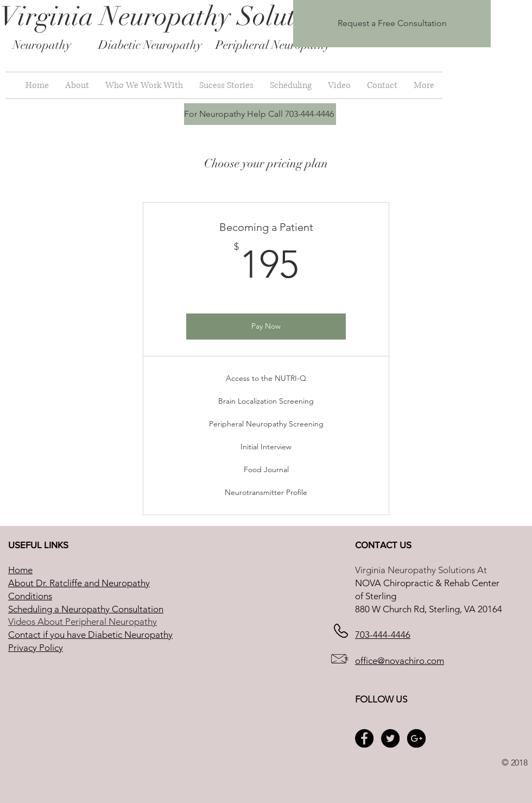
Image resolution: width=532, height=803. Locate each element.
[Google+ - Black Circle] (416, 738)
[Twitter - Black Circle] (390, 738)
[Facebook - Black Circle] (364, 738)
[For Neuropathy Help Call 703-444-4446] (260, 114)
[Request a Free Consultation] (392, 24)
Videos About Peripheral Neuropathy (83, 622)
